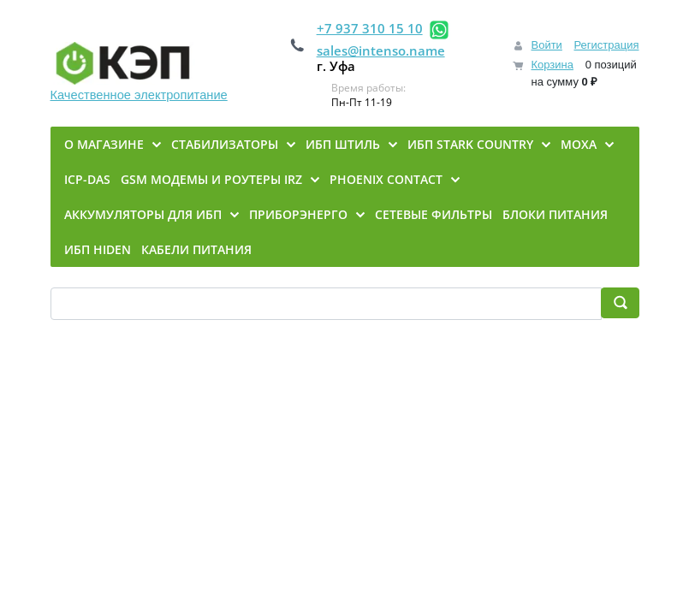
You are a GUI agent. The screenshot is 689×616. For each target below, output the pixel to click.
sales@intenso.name (381, 50)
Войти (546, 45)
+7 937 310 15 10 (370, 28)
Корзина (552, 65)
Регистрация (607, 45)
